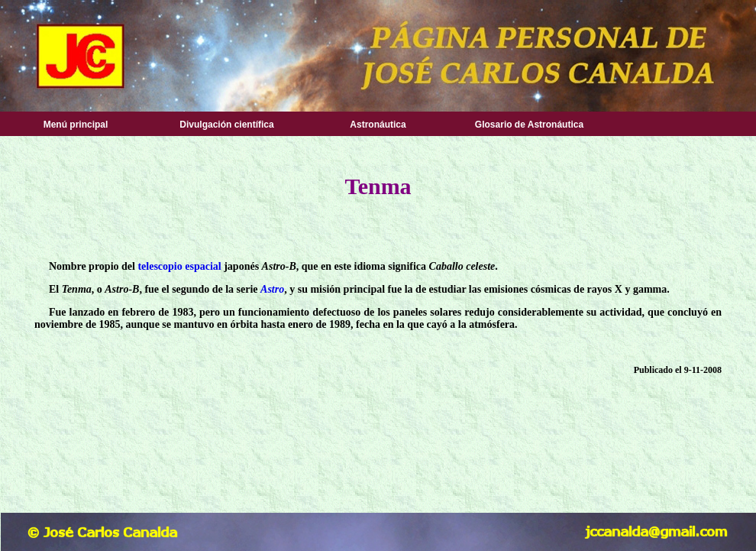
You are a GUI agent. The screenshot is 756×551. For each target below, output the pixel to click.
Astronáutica (378, 125)
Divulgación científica (226, 125)
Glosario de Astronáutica (529, 125)
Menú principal (76, 125)
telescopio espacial (179, 266)
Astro (272, 289)
